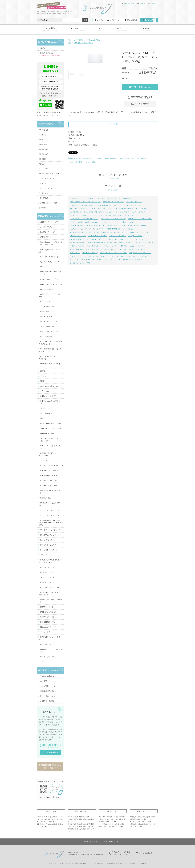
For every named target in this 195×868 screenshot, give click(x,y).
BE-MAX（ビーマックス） (117, 236)
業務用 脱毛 (43, 144)
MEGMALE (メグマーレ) (90, 253)
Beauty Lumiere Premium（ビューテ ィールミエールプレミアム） (110, 243)
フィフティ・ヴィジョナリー (144, 243)
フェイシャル (43, 135)
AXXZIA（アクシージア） (78, 198)
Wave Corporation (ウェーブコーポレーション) (85, 202)
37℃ (88, 263)
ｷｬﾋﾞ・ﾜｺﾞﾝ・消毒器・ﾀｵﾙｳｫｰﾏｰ (50, 174)
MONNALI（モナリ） (92, 256)
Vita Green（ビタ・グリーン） (80, 239)
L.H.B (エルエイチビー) (132, 205)
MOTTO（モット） (76, 256)
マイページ (68, 863)
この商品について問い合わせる (106, 159)
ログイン (100, 20)
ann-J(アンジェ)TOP (55, 863)
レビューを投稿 (90, 162)
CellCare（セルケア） (129, 222)
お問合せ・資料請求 (48, 701)
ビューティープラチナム (78, 243)
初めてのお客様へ (128, 3)
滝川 (124, 226)
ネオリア (125, 232)
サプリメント (43, 164)
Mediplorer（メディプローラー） (140, 253)
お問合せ (152, 3)
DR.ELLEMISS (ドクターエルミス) (80, 232)
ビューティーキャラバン (138, 239)
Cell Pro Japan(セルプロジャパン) (81, 226)
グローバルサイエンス (122, 212)
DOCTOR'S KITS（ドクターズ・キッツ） (106, 232)
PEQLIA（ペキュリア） (110, 246)
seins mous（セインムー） (100, 222)
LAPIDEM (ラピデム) (124, 256)
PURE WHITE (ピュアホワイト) (118, 239)
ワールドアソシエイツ (77, 263)
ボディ (41, 140)
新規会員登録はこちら (49, 53)
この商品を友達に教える (127, 159)
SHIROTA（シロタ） (142, 249)
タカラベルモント (114, 226)
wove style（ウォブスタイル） (114, 202)
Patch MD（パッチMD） (78, 236)
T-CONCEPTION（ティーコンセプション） (121, 229)
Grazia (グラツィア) (90, 212)
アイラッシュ (43, 193)
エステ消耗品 (79, 40)
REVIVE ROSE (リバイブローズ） (91, 260)
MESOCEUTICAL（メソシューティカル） (113, 253)
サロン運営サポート (48, 686)
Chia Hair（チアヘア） (97, 229)
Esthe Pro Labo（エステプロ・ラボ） (110, 205)
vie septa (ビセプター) (136, 236)
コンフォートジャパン (139, 212)
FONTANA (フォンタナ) (77, 246)
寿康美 (72, 222)
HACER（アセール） (114, 198)
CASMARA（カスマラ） (99, 209)
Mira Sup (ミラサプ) (127, 249)
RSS (140, 863)
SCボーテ (92, 205)
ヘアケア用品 (43, 198)
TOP (70, 40)
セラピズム (115, 222)
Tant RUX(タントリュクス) (78, 229)
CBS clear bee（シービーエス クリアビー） (84, 219)
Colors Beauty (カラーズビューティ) (121, 209)
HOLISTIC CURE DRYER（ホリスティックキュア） (86, 249)
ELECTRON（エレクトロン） (79, 209)
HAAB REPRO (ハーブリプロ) (140, 232)
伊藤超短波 (126, 198)
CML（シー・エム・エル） (84, 43)
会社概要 (141, 3)
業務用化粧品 (43, 149)
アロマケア (42, 183)
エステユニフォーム (46, 188)
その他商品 (42, 208)
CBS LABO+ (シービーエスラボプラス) (113, 219)
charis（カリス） (141, 209)
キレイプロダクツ (75, 212)
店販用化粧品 (43, 154)
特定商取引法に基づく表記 (115, 863)
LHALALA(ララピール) (140, 256)
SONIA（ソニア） (100, 226)
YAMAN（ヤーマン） (108, 256)
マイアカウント (115, 20)
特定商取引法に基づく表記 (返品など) (81, 159)
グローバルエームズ (106, 212)
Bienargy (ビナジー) (99, 239)
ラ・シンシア (74, 260)
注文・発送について (48, 696)
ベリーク (140, 246)
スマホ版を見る (131, 863)
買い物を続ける (143, 159)
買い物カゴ (150, 20)
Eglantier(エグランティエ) (78, 205)
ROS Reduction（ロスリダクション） (131, 260)
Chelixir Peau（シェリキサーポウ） (140, 219)
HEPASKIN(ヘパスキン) (128, 246)
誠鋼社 (87, 222)
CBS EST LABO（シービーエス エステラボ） (121, 215)
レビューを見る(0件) (75, 162)
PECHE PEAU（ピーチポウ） (97, 236)
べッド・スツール (45, 169)
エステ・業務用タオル (46, 178)
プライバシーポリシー (97, 863)
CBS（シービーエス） (97, 215)
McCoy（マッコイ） (111, 249)
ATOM (144, 863)
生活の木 (79, 222)
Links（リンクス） (110, 260)
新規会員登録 (132, 20)
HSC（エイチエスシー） (134, 202)
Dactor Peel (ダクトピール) (137, 226)
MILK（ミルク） (75, 253)
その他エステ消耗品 (93, 40)
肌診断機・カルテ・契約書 (48, 203)
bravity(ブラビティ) (94, 246)
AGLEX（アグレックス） (97, 198)
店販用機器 (42, 159)
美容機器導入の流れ (48, 691)
